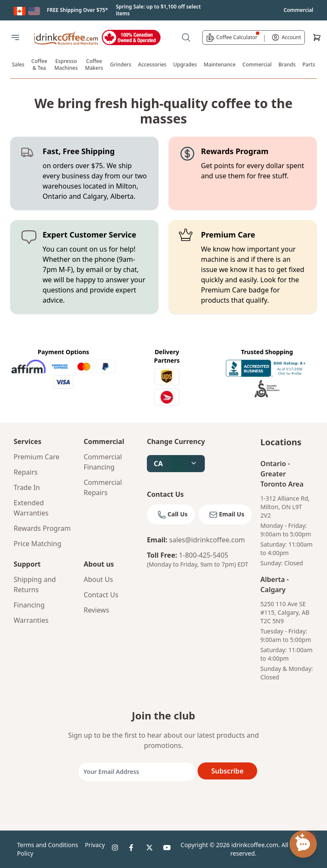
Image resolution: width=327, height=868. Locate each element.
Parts (309, 64)
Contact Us (101, 595)
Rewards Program (42, 528)
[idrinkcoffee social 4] (168, 849)
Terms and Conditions (47, 845)
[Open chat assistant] (303, 844)
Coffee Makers (94, 64)
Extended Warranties (31, 508)
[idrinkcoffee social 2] (134, 849)
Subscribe (227, 771)
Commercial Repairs (103, 487)
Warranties (31, 620)
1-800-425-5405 (204, 555)
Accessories (152, 64)
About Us (98, 579)
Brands (287, 64)
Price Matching (37, 544)
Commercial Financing (103, 462)
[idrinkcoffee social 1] (117, 849)
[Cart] (317, 37)
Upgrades (185, 64)
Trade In (27, 487)
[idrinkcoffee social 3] (151, 849)
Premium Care (37, 457)
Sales (18, 64)
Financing (29, 605)
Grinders (120, 64)
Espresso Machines (66, 64)
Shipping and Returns (35, 584)
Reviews (96, 610)
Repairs (26, 472)
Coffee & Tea (39, 64)
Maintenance (219, 64)
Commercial (257, 64)
